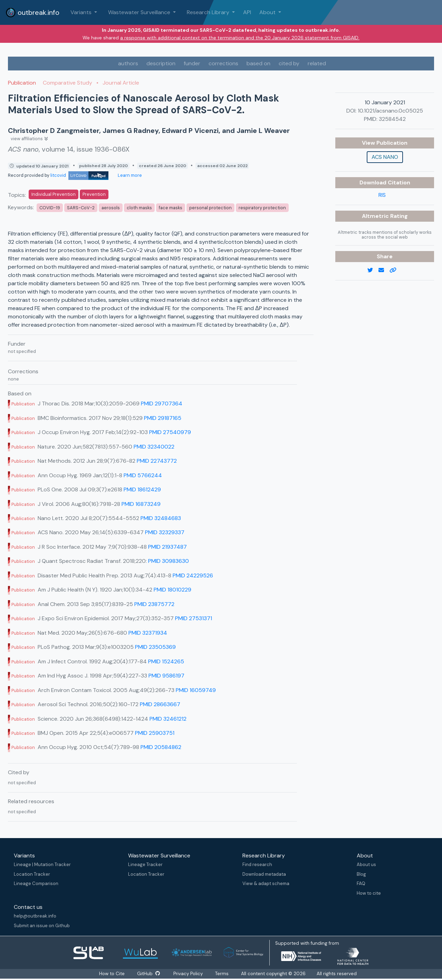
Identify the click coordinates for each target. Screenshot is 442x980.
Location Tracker (32, 874)
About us (366, 864)
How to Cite (112, 974)
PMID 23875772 (154, 604)
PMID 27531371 (194, 618)
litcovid (79, 175)
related (317, 63)
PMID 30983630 (169, 561)
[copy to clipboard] (396, 270)
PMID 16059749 (196, 690)
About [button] (268, 12)
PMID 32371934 (148, 633)
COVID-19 (50, 208)
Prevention (94, 194)
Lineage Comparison (36, 883)
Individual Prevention (54, 194)
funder (192, 63)
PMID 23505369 (155, 647)
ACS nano (385, 157)
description (161, 63)
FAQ (361, 883)
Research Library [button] (209, 12)
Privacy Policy (189, 974)
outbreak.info (32, 12)
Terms (223, 974)
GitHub (148, 974)
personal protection (210, 208)
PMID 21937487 (167, 547)
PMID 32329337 (165, 532)
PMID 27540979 (170, 432)
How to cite (369, 893)
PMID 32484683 (161, 518)
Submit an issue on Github (42, 926)
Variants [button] (82, 12)
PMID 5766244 (143, 475)
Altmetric (376, 216)
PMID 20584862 (161, 747)
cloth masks (139, 208)
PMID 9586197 (166, 676)
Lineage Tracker (145, 864)
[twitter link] (373, 270)
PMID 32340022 (154, 447)
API (247, 12)
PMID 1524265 (166, 661)
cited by (289, 63)
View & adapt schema (266, 883)
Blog (361, 874)
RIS (382, 195)
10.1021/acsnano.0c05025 (390, 111)
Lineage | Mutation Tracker (42, 864)
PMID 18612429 (142, 489)
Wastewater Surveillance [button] (140, 12)
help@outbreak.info (35, 916)
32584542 (392, 119)
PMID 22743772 (157, 461)
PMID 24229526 (193, 575)
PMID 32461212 (168, 719)
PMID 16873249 (141, 504)
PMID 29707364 (162, 403)
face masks (171, 208)
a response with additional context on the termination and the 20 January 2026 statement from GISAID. (240, 38)
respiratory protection (262, 208)
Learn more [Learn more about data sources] (129, 175)
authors (128, 63)
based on (258, 63)
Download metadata (264, 874)
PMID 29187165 (163, 418)
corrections (223, 63)
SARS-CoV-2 (81, 208)
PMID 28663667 (160, 704)
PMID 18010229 (172, 590)
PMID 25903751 (155, 733)
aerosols (111, 208)
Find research (257, 864)
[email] (384, 270)
